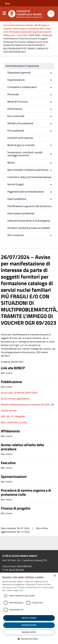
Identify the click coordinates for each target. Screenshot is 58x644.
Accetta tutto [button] (29, 625)
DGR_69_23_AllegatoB (13, 416)
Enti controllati (31, 116)
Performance (31, 109)
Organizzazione (31, 80)
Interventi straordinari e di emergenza (29, 221)
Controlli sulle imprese (20, 138)
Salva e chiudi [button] (29, 618)
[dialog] (29, 608)
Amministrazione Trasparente (22, 66)
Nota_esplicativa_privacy (14, 422)
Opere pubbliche (31, 199)
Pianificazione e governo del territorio (31, 206)
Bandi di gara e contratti (31, 145)
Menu (4, 14)
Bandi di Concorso (31, 102)
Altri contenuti (31, 235)
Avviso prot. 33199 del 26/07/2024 (19, 393)
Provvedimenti (31, 131)
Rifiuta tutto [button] (29, 632)
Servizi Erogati (31, 184)
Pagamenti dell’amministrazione (31, 192)
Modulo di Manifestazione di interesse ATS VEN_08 (27, 404)
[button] (29, 639)
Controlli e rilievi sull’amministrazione (31, 177)
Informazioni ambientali (21, 213)
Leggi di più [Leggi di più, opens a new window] (18, 590)
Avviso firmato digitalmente (15, 399)
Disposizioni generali (31, 73)
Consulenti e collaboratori (31, 87)
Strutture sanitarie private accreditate (29, 228)
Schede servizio (9, 410)
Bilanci (31, 163)
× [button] (55, 576)
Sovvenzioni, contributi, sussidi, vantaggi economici (31, 154)
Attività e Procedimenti (31, 123)
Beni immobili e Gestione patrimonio (31, 170)
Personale (31, 94)
